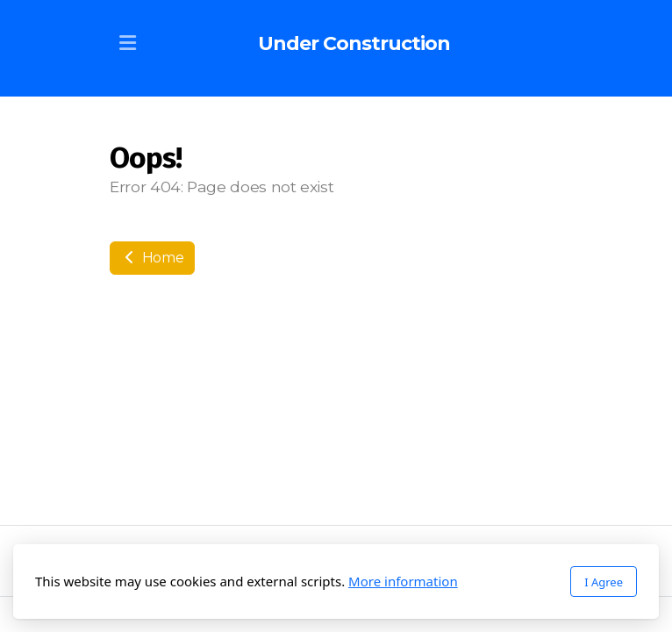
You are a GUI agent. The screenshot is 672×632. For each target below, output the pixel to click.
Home (152, 258)
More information (403, 581)
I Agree (604, 582)
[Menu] (127, 44)
